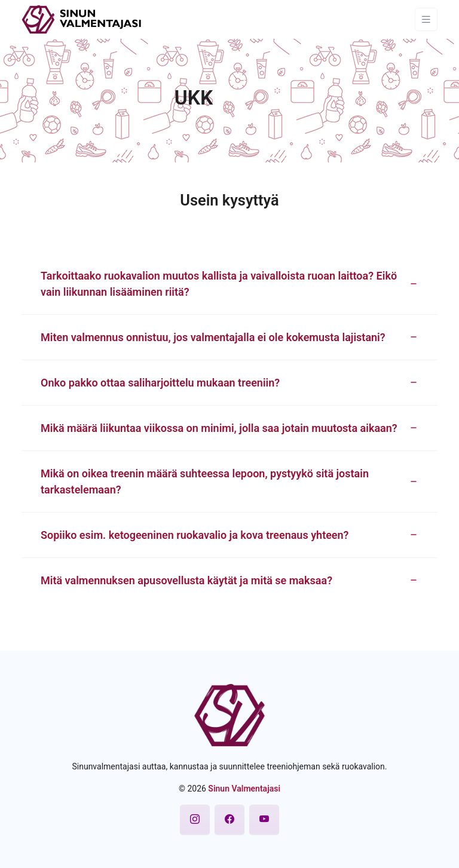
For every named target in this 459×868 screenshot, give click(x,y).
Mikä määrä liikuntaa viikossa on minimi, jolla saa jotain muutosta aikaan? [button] (219, 428)
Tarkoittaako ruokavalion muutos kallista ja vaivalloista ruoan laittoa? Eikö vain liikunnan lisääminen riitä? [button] (219, 284)
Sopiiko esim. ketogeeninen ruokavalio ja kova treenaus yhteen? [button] (195, 535)
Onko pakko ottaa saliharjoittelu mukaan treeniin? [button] (160, 383)
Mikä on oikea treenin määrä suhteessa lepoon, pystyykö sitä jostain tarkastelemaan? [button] (205, 481)
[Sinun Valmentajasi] (82, 19)
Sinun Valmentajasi (244, 789)
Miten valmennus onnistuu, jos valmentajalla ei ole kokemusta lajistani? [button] (213, 337)
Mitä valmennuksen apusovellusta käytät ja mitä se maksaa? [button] (186, 580)
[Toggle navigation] (426, 19)
